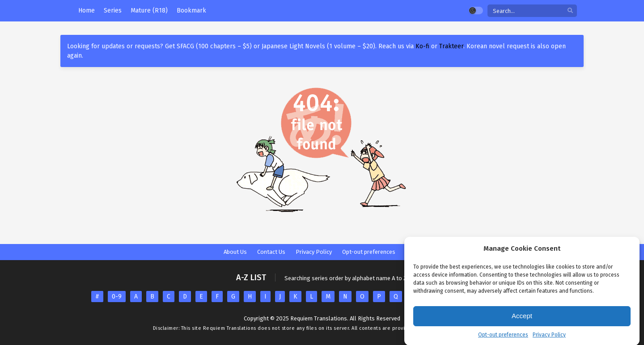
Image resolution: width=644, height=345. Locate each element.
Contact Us (271, 252)
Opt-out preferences (503, 336)
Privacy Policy (549, 336)
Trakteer (451, 46)
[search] (570, 11)
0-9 (117, 297)
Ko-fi (422, 46)
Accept (522, 317)
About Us (235, 252)
